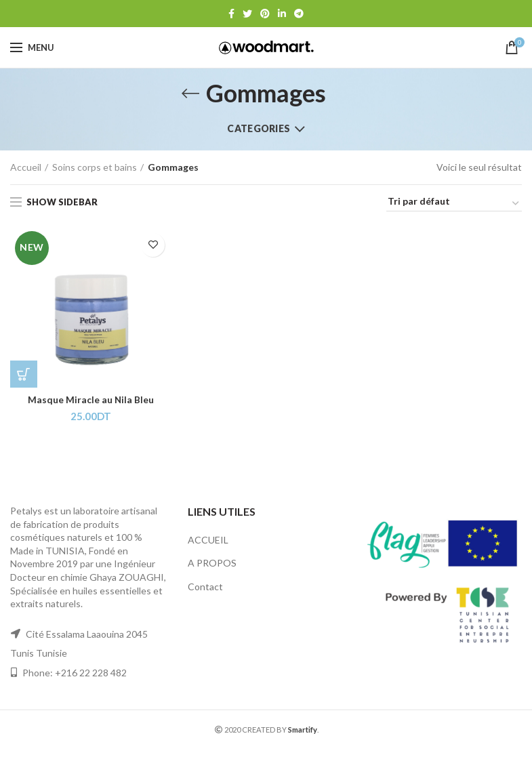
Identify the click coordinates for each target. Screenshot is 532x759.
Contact (205, 587)
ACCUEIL (208, 540)
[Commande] (454, 203)
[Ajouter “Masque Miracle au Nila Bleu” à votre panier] (24, 374)
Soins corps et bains (95, 167)
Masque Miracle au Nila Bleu (91, 400)
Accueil (26, 167)
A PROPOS (212, 563)
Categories (259, 128)
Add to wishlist (153, 245)
